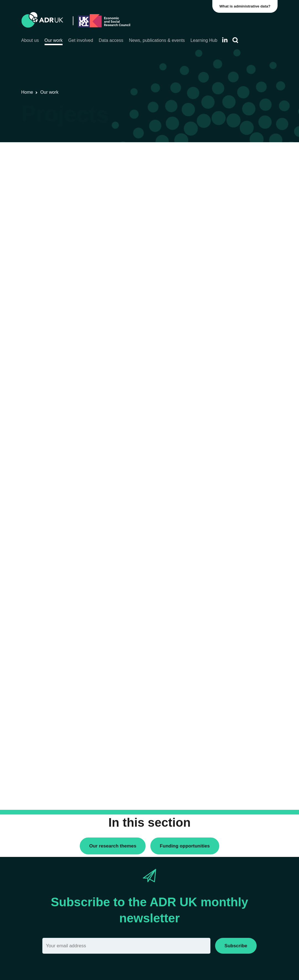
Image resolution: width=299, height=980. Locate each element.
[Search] (235, 40)
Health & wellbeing (230, 448)
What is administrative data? (245, 6)
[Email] (126, 946)
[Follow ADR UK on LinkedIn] (225, 40)
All (215, 156)
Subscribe (236, 946)
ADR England (225, 284)
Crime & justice (227, 422)
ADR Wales (223, 294)
